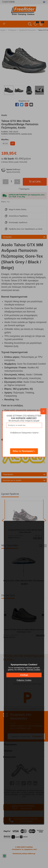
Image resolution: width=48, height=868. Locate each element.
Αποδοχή (24, 675)
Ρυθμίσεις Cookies (24, 680)
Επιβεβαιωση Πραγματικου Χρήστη (24, 433)
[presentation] (25, 439)
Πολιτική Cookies (33, 670)
